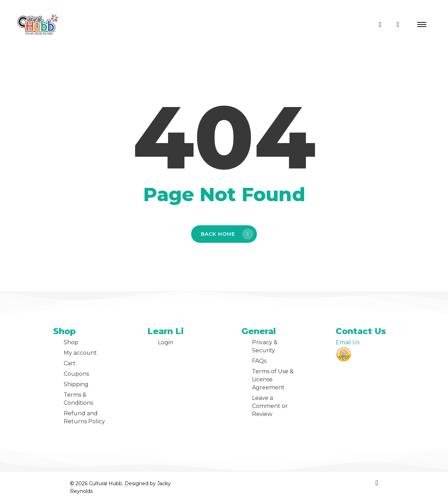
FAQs (259, 361)
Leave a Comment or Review (270, 406)
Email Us (348, 342)
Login (166, 342)
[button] (422, 24)
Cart (70, 363)
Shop (71, 342)
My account (80, 353)
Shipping (76, 384)
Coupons (76, 374)
